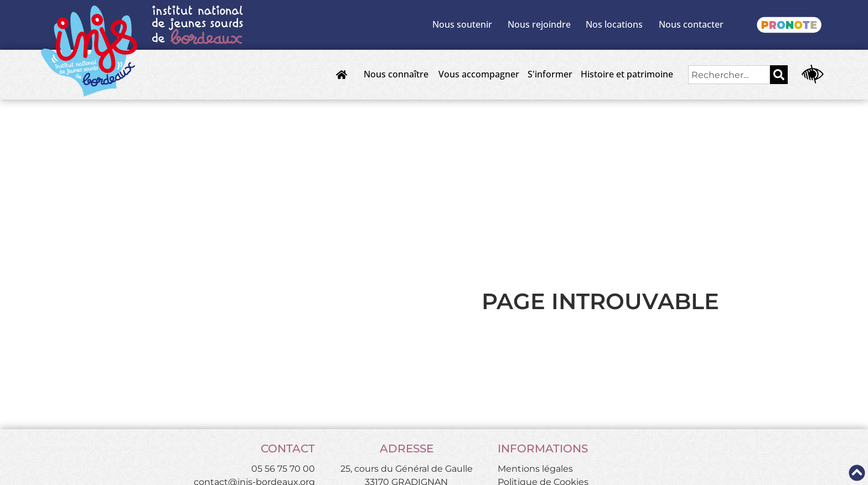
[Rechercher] (779, 75)
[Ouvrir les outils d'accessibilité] (813, 75)
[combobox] (729, 75)
